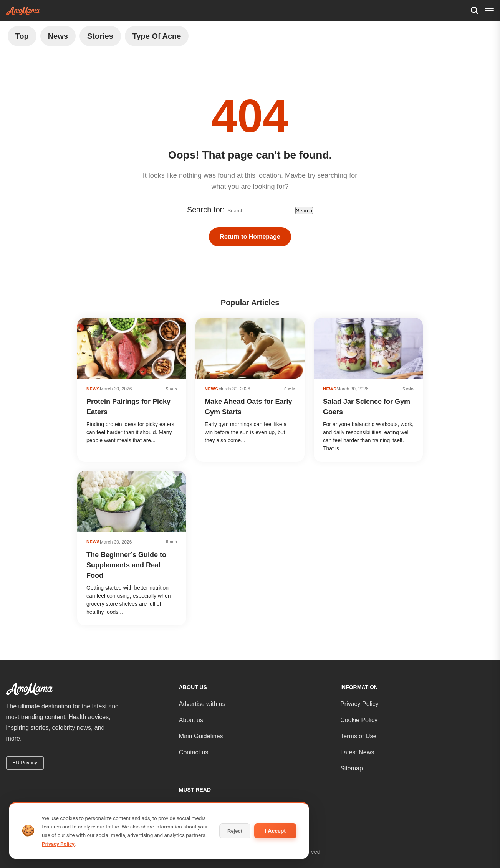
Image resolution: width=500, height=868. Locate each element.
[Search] (475, 11)
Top (22, 36)
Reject (235, 831)
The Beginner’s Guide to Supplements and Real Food (126, 565)
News (58, 36)
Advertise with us (202, 704)
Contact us (194, 752)
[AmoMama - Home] (23, 11)
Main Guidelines (201, 736)
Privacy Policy (359, 704)
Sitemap (352, 768)
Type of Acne (157, 36)
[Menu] (489, 11)
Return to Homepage (250, 237)
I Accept (275, 831)
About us (191, 720)
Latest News (357, 752)
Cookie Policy (359, 720)
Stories (100, 36)
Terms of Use (358, 736)
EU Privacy (25, 763)
